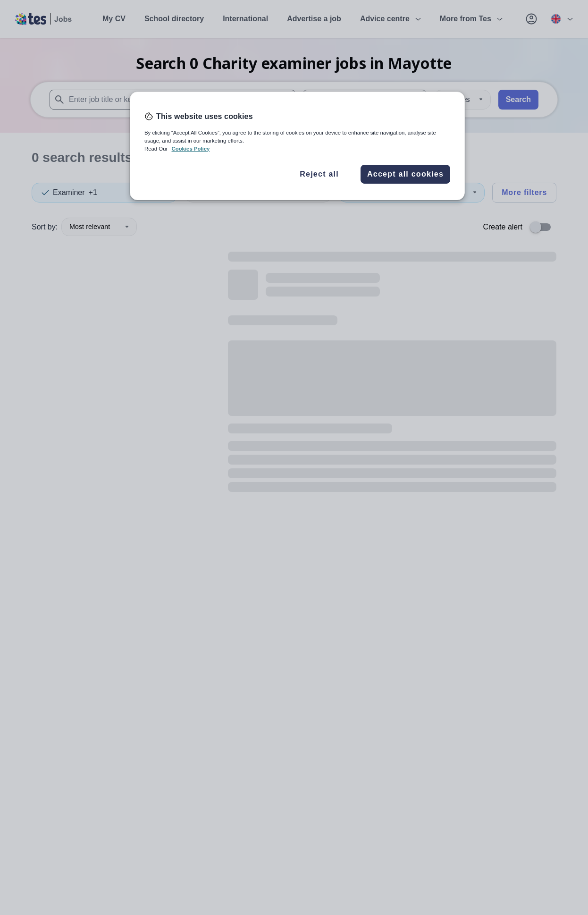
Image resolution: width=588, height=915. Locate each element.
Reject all (319, 174)
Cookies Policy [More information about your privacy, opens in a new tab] (190, 149)
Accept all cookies (405, 174)
